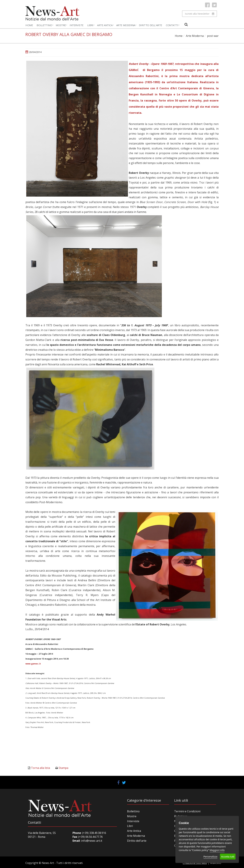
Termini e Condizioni (187, 811)
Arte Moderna (126, 25)
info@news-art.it (92, 841)
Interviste (77, 25)
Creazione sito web (195, 863)
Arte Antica (105, 25)
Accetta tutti (228, 857)
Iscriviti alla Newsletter (200, 14)
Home (29, 25)
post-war (213, 36)
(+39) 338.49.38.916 (94, 833)
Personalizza (210, 857)
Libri (90, 25)
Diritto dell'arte (137, 841)
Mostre (61, 25)
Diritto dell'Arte (151, 25)
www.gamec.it (33, 664)
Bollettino (44, 25)
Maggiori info (217, 850)
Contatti (172, 25)
